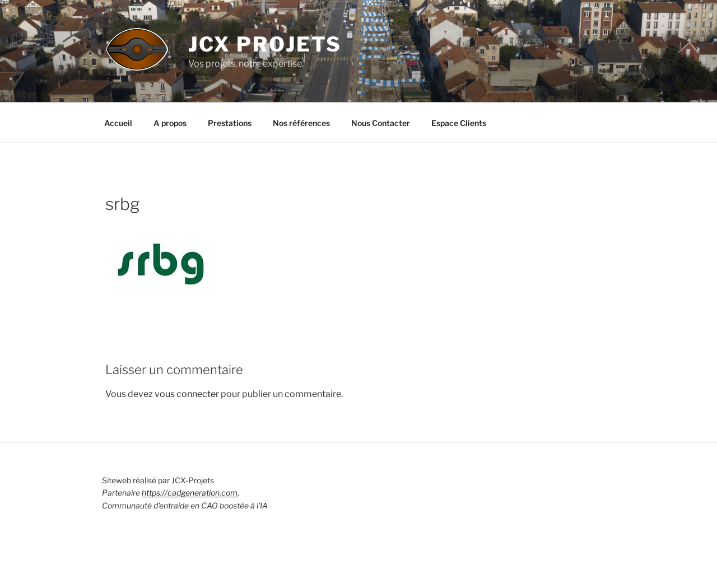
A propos (170, 123)
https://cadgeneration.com (190, 493)
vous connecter (187, 394)
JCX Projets (265, 44)
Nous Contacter (381, 123)
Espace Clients (459, 123)
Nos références (301, 123)
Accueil (118, 123)
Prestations (230, 123)
